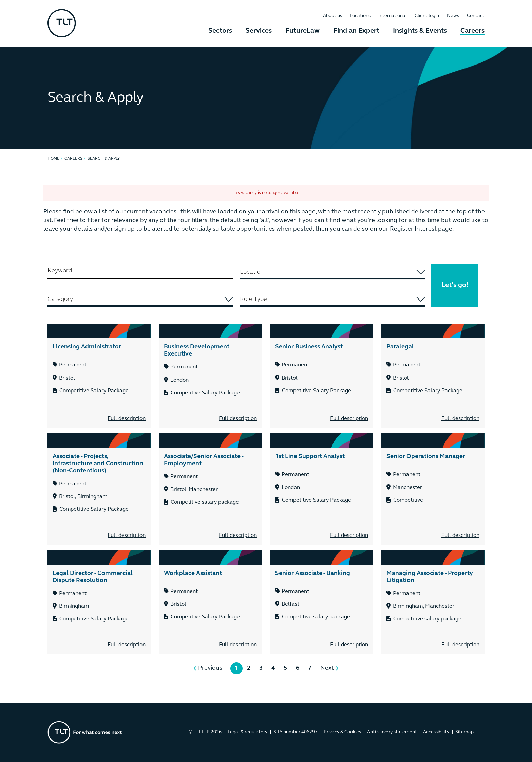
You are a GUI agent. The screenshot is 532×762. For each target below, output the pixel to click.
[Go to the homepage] (85, 732)
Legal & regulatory (248, 732)
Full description (127, 419)
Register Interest (413, 229)
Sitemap (464, 732)
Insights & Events (420, 31)
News (453, 16)
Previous (210, 668)
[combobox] (333, 273)
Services (259, 31)
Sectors (220, 31)
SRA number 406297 (296, 732)
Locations (360, 16)
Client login (427, 16)
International (393, 16)
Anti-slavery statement (392, 732)
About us (332, 16)
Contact (476, 16)
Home (53, 159)
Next (327, 668)
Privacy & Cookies (342, 732)
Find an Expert (356, 31)
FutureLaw (302, 31)
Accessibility (436, 732)
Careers (472, 31)
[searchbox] (333, 272)
